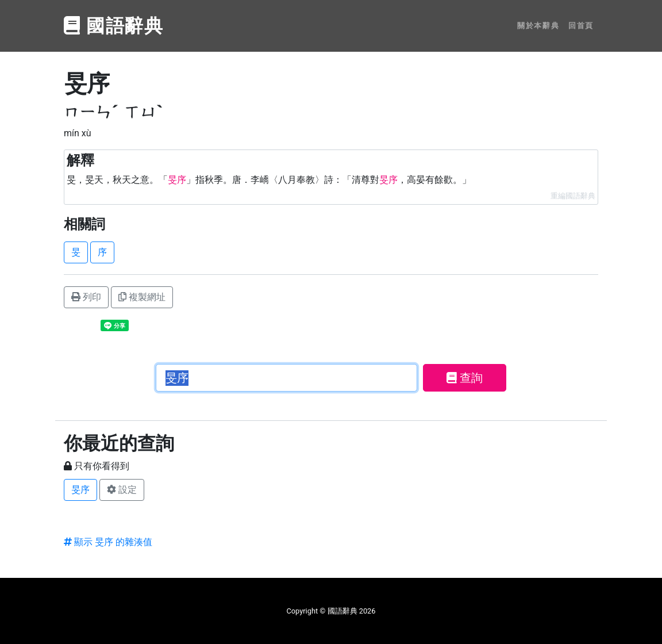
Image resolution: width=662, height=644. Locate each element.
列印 (86, 297)
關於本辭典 (538, 26)
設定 (122, 490)
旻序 (80, 490)
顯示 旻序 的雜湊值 (108, 542)
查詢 (465, 378)
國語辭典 (114, 26)
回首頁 (581, 26)
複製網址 (142, 297)
